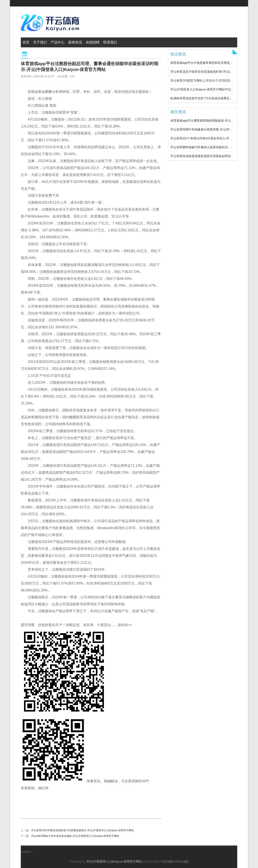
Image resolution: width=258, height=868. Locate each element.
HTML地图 (181, 862)
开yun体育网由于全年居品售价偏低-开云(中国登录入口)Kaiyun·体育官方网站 (75, 836)
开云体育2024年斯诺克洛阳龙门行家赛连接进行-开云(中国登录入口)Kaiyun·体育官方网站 (83, 830)
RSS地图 (167, 862)
